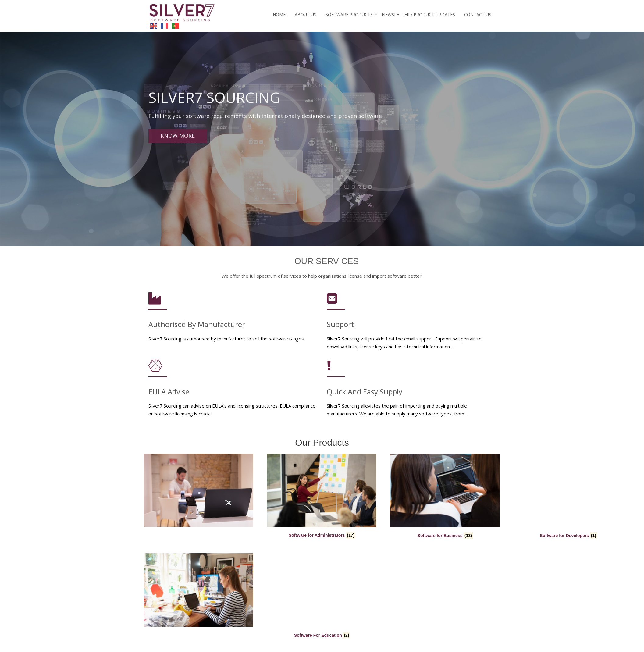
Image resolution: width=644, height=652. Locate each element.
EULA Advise (169, 395)
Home (279, 14)
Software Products (349, 14)
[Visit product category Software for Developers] (445, 497)
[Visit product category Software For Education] (199, 597)
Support (340, 328)
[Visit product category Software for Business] (322, 497)
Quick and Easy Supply (365, 395)
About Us (306, 14)
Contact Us (478, 14)
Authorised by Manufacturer (197, 328)
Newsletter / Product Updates (418, 14)
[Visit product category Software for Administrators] (199, 497)
